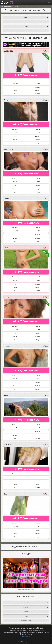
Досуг (7, 2)
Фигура (26, 611)
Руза (47, 51)
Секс (26, 602)
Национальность (26, 620)
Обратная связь (26, 637)
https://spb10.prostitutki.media (26, 590)
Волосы (26, 616)
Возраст (26, 607)
